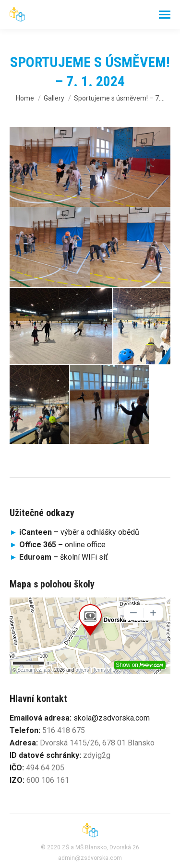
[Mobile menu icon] (165, 15)
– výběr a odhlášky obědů (74, 532)
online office (62, 545)
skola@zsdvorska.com (112, 718)
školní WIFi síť (64, 557)
